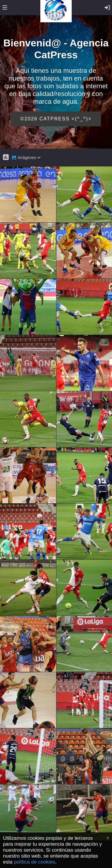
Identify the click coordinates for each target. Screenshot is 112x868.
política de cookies (34, 862)
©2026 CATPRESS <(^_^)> (56, 119)
